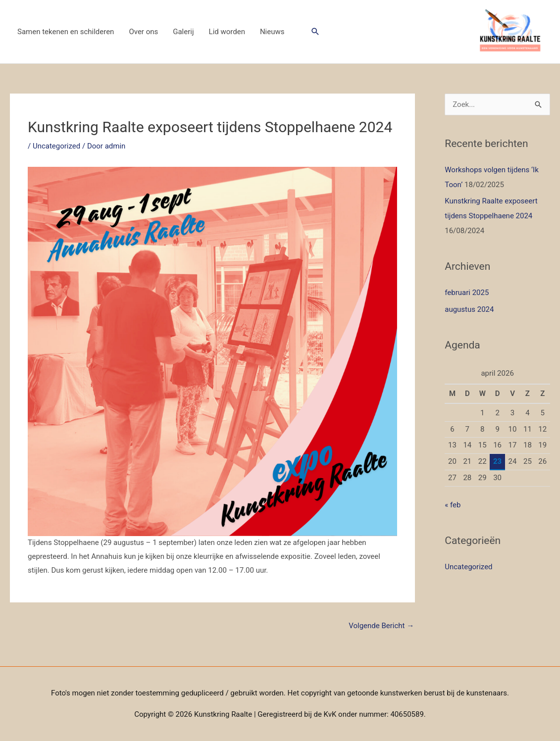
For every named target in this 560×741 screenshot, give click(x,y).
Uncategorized (56, 146)
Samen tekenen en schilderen (66, 32)
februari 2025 (467, 293)
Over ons (143, 32)
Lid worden (227, 32)
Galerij (183, 32)
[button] (315, 32)
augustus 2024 (469, 309)
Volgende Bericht (381, 626)
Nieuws (272, 32)
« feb (453, 505)
